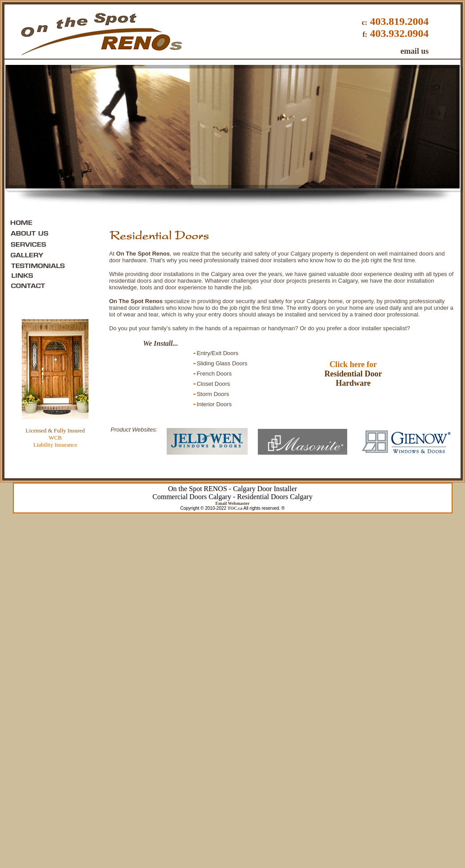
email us (415, 51)
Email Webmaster (233, 503)
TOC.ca (235, 508)
